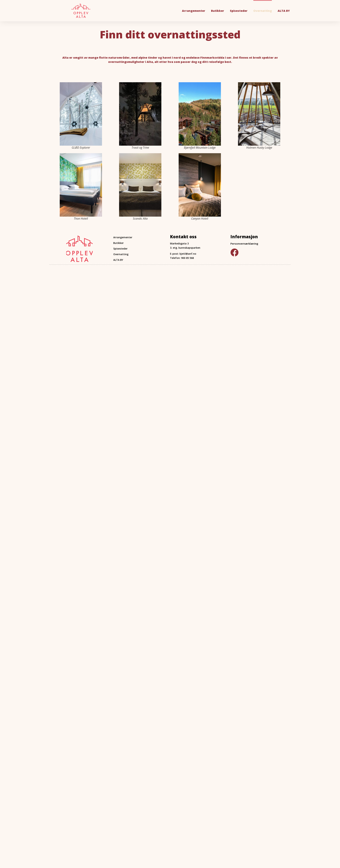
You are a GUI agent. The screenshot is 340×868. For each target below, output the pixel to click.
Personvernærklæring (244, 244)
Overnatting (263, 11)
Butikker (218, 11)
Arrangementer (194, 11)
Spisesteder (239, 11)
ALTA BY (284, 11)
